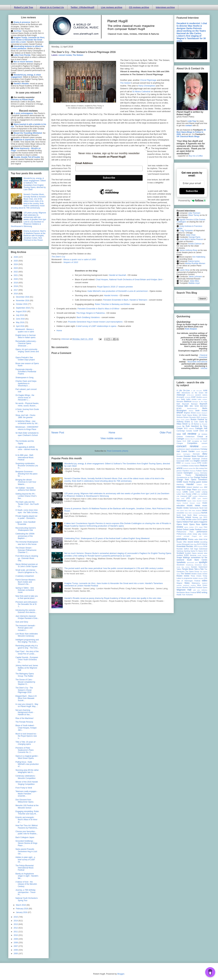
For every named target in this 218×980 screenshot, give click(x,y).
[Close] (147, 148)
